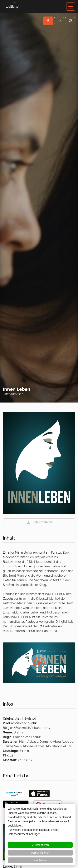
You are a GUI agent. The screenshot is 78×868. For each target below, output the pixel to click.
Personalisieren (40, 853)
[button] (48, 21)
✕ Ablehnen (40, 860)
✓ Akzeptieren (40, 845)
